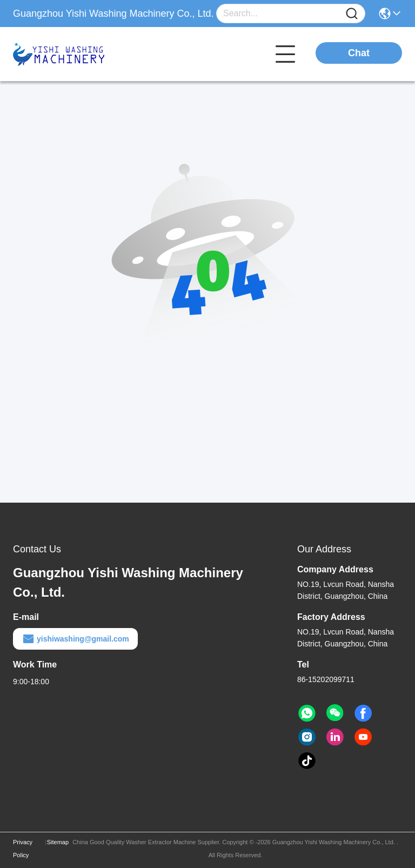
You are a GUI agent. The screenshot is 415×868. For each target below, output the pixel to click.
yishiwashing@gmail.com (75, 639)
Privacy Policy (23, 849)
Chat (359, 53)
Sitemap (58, 842)
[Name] (352, 14)
